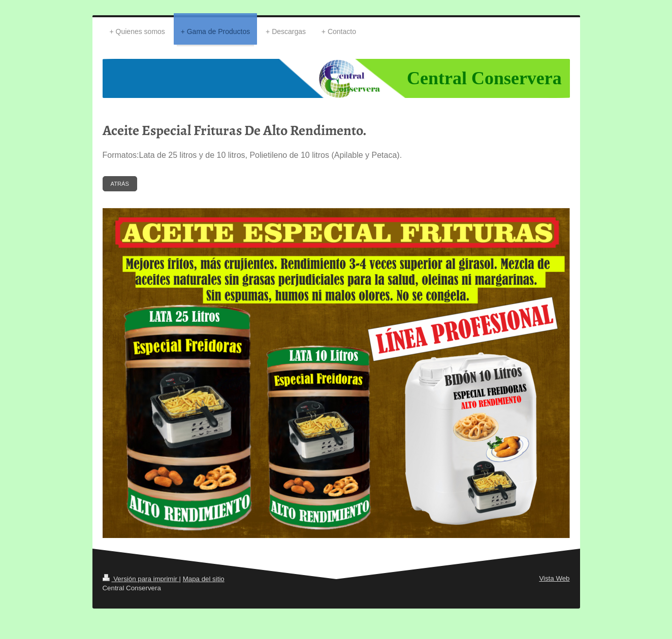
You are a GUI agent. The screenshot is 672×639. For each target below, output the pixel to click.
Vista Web (554, 578)
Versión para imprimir (141, 579)
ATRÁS (120, 184)
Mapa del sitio (204, 579)
